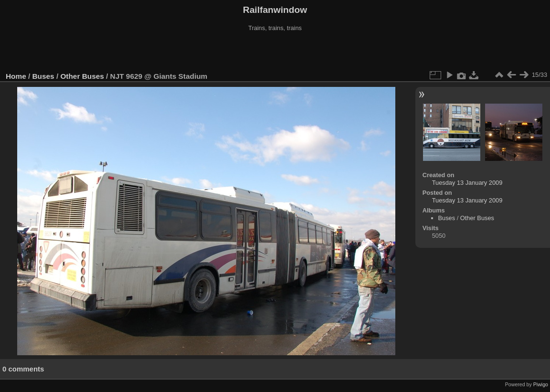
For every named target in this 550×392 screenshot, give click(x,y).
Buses (43, 76)
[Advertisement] (275, 52)
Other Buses (82, 76)
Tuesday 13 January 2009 (467, 183)
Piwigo (541, 384)
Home (16, 76)
